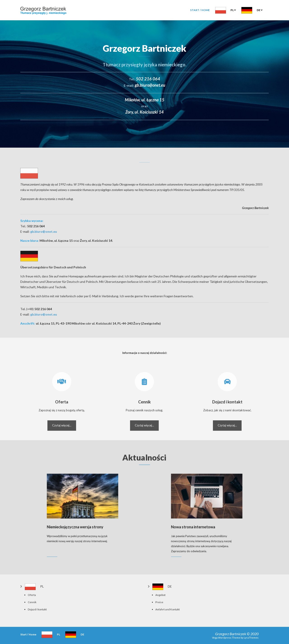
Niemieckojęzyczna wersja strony (80, 522)
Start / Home (200, 10)
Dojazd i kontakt (37, 609)
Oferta (32, 595)
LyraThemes (251, 638)
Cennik (32, 602)
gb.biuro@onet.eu (44, 231)
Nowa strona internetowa (201, 522)
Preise (159, 602)
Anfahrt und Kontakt (168, 609)
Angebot (160, 595)
